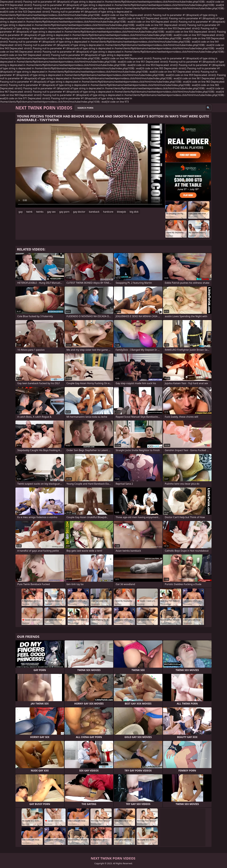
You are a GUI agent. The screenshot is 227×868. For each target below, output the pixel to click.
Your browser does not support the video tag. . (90, 166)
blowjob (122, 212)
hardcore (108, 212)
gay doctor (79, 212)
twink (29, 212)
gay (21, 212)
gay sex (51, 212)
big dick (134, 212)
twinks (40, 212)
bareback (94, 212)
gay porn (64, 212)
